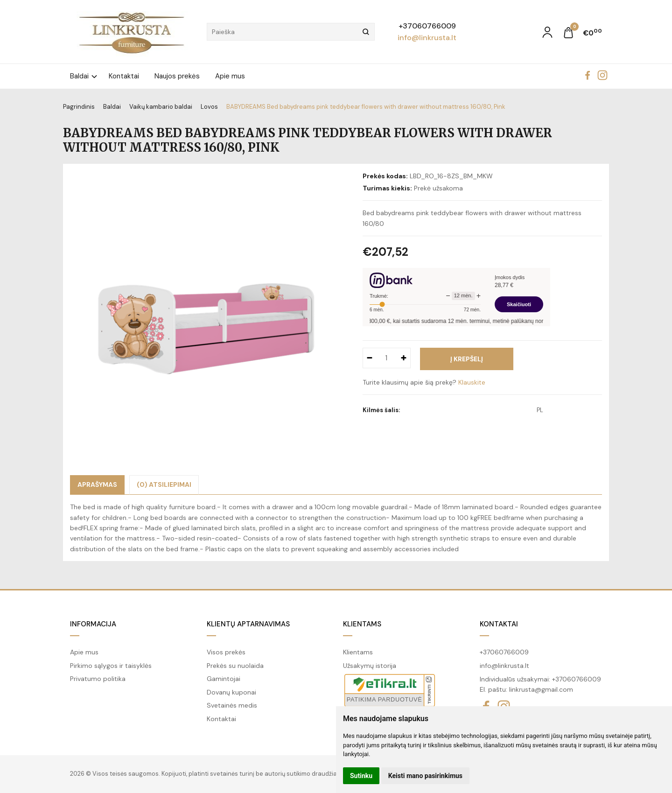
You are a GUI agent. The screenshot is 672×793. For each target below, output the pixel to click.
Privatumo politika (98, 679)
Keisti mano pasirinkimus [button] (425, 776)
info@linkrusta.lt (427, 38)
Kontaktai (124, 76)
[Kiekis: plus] (404, 358)
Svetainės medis (232, 705)
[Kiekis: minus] (369, 358)
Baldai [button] (79, 76)
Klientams (362, 624)
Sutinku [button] (361, 776)
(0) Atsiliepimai (164, 484)
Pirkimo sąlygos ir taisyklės (111, 666)
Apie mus (230, 76)
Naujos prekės (177, 76)
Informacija (93, 624)
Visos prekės (226, 652)
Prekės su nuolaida (235, 666)
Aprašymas (97, 484)
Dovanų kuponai (231, 692)
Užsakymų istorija (370, 666)
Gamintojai (224, 679)
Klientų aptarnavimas (248, 624)
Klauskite (472, 382)
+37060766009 (427, 26)
